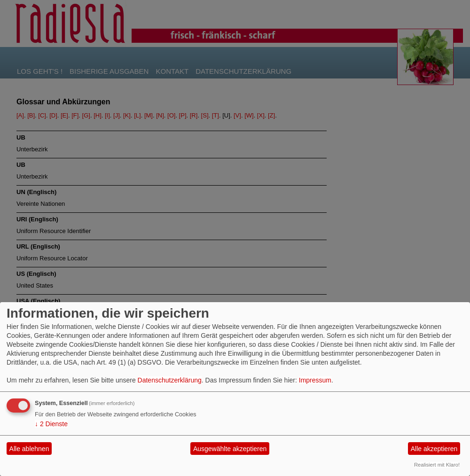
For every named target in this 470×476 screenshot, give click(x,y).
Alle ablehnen (29, 449)
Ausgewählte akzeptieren (230, 449)
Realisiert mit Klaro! (437, 465)
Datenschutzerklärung (170, 380)
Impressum (315, 380)
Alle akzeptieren (434, 449)
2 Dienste (51, 424)
